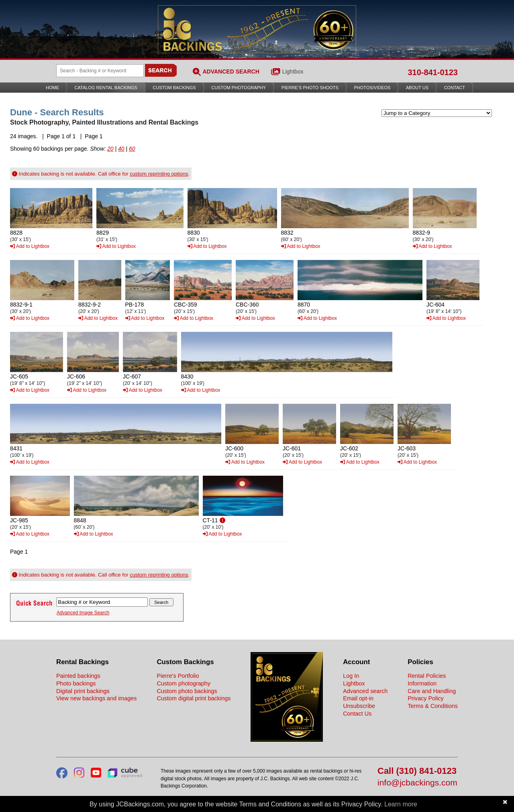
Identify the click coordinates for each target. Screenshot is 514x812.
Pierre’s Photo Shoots (310, 88)
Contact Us (357, 714)
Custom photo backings (187, 691)
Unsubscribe (359, 706)
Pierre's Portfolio (178, 676)
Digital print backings (83, 691)
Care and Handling (432, 691)
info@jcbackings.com (417, 783)
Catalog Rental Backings (106, 88)
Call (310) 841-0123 (417, 771)
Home (52, 88)
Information (422, 683)
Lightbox (293, 72)
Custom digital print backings (194, 698)
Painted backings (78, 676)
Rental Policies (427, 676)
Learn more (401, 804)
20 (110, 149)
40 (121, 149)
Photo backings (76, 683)
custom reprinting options (159, 174)
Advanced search (365, 691)
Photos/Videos (372, 88)
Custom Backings (174, 88)
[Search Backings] (100, 71)
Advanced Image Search (83, 613)
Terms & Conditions (433, 706)
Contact (455, 88)
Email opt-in (358, 698)
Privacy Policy (426, 698)
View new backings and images (97, 698)
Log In (351, 676)
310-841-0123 (433, 72)
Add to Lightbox (30, 246)
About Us (417, 88)
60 (132, 149)
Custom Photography (239, 88)
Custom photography (184, 683)
